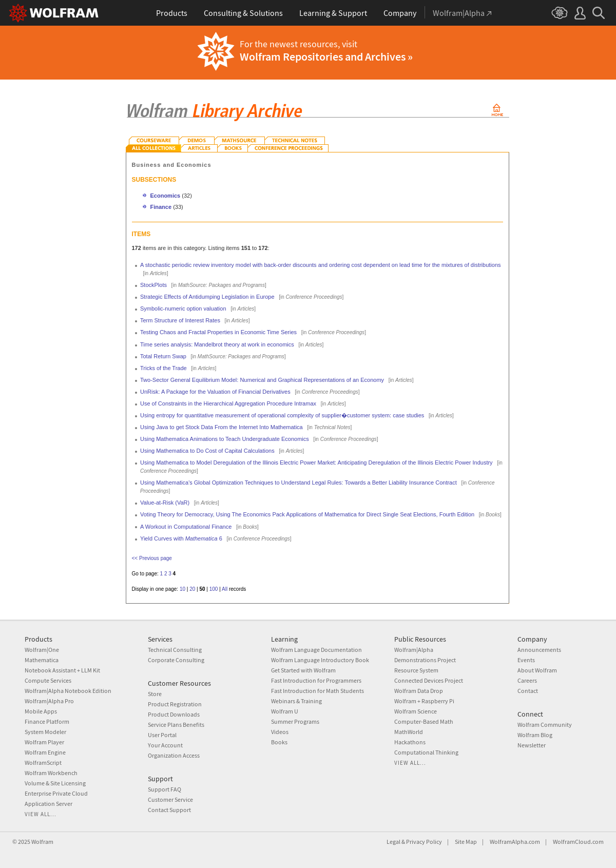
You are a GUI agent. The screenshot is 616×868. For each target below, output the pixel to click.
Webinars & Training (296, 701)
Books (279, 742)
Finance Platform (47, 721)
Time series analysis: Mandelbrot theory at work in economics (217, 344)
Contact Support (169, 810)
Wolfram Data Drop (419, 691)
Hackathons (410, 742)
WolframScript (43, 763)
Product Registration (175, 704)
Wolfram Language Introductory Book (320, 660)
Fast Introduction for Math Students (317, 691)
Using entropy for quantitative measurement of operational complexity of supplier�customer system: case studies (282, 415)
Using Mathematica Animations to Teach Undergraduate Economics (225, 439)
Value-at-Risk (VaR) (165, 503)
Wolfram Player (44, 742)
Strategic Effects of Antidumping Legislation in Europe (207, 297)
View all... (41, 814)
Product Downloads (174, 714)
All (225, 589)
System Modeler (45, 732)
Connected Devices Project (429, 680)
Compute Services (48, 680)
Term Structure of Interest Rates (180, 320)
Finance (161, 207)
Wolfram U (285, 711)
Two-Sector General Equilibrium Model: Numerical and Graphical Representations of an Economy (262, 380)
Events (526, 660)
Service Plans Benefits (176, 725)
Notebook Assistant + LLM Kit (62, 670)
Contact (528, 691)
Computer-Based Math (424, 721)
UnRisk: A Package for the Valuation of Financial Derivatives (215, 392)
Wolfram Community (545, 725)
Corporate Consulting (176, 660)
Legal (393, 842)
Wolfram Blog (535, 735)
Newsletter (532, 745)
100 (214, 589)
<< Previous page (152, 558)
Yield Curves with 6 (181, 538)
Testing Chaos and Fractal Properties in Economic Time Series (218, 332)
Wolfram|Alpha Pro (49, 701)
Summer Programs (295, 721)
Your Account (165, 745)
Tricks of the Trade (163, 368)
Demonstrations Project (425, 660)
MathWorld (409, 732)
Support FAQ (165, 789)
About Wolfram (537, 670)
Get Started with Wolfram (303, 670)
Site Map (466, 842)
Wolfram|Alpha (414, 650)
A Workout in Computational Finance (186, 527)
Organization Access (174, 755)
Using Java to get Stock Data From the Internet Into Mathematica (222, 427)
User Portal (162, 735)
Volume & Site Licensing (55, 783)
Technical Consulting (175, 650)
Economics (166, 196)
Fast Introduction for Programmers (316, 680)
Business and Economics (172, 165)
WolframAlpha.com (515, 842)
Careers (527, 680)
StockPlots (153, 285)
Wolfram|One (42, 650)
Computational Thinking (426, 752)
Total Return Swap (163, 356)
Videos (280, 732)
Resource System (416, 670)
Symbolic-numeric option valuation (183, 308)
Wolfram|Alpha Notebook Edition (68, 691)
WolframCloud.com (578, 842)
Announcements (539, 650)
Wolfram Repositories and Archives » (326, 56)
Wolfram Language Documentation (316, 650)
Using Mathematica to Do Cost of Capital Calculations (207, 451)
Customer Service (170, 799)
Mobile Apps (41, 711)
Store (155, 694)
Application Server (49, 804)
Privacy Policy (424, 842)
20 (192, 589)
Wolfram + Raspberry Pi (424, 701)
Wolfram (42, 842)
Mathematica (42, 660)
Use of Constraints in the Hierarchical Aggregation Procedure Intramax (228, 403)
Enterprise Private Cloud (56, 793)
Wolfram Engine (45, 752)
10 (182, 589)
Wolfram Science (416, 711)
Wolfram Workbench (51, 773)
